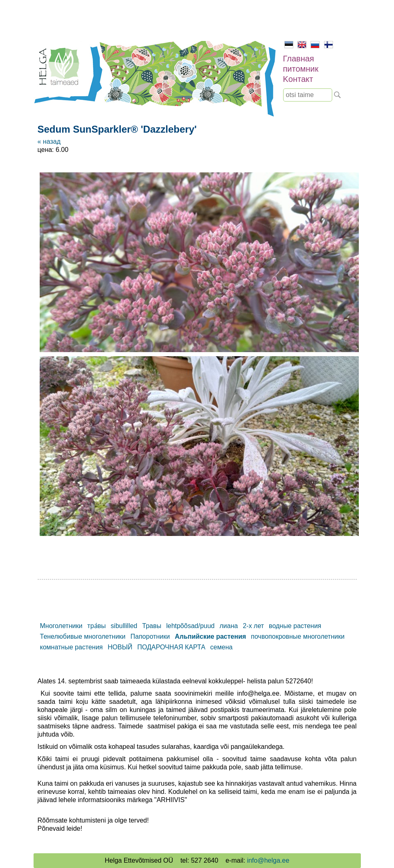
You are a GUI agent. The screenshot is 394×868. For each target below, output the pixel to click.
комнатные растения (72, 647)
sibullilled (124, 626)
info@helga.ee (268, 860)
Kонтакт (298, 79)
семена (222, 647)
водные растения (295, 626)
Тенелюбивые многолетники (83, 636)
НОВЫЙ (120, 647)
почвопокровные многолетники (298, 636)
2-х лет (253, 626)
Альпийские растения (210, 636)
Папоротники (150, 636)
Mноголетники (61, 626)
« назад (49, 141)
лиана (229, 626)
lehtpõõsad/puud (190, 626)
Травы (152, 626)
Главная (299, 59)
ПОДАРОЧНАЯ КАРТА (171, 647)
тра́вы (96, 626)
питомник (301, 69)
